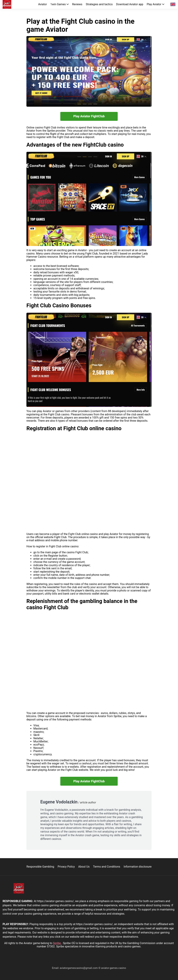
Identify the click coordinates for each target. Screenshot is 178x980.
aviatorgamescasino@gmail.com (79, 968)
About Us (84, 867)
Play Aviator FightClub (89, 116)
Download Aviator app (130, 4)
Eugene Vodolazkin (59, 802)
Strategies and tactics (99, 4)
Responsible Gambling (40, 867)
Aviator (43, 4)
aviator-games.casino (114, 968)
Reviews (77, 4)
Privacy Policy (66, 867)
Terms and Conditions (107, 867)
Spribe (57, 943)
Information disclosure (137, 867)
